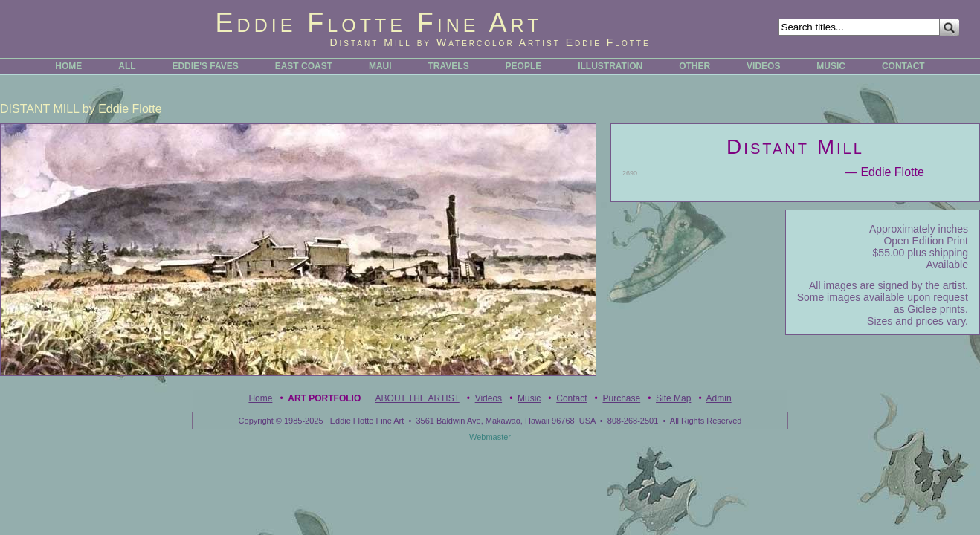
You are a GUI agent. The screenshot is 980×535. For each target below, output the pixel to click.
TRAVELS (449, 66)
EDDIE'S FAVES (205, 66)
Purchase (621, 398)
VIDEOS (763, 66)
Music (529, 398)
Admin (719, 398)
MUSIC (831, 66)
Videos (489, 398)
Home (260, 398)
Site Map (673, 398)
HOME (68, 66)
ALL (127, 66)
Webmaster (490, 437)
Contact (571, 398)
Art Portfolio (324, 398)
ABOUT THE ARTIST (418, 398)
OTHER (694, 66)
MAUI (380, 66)
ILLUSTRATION (610, 66)
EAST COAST (304, 66)
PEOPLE (524, 66)
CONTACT (903, 66)
